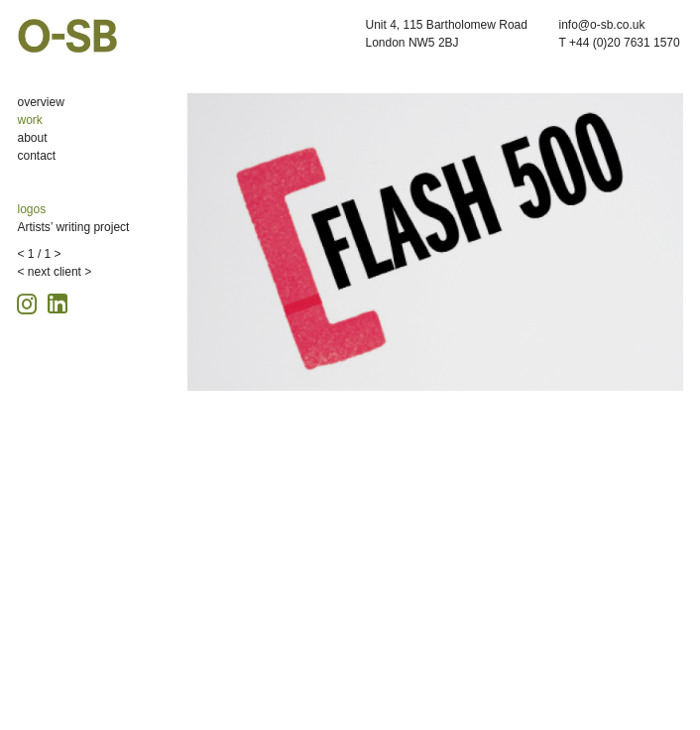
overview (41, 102)
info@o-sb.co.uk (602, 25)
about (33, 138)
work (30, 120)
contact (37, 156)
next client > (59, 272)
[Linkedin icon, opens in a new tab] (58, 302)
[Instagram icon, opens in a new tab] (30, 301)
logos (32, 209)
